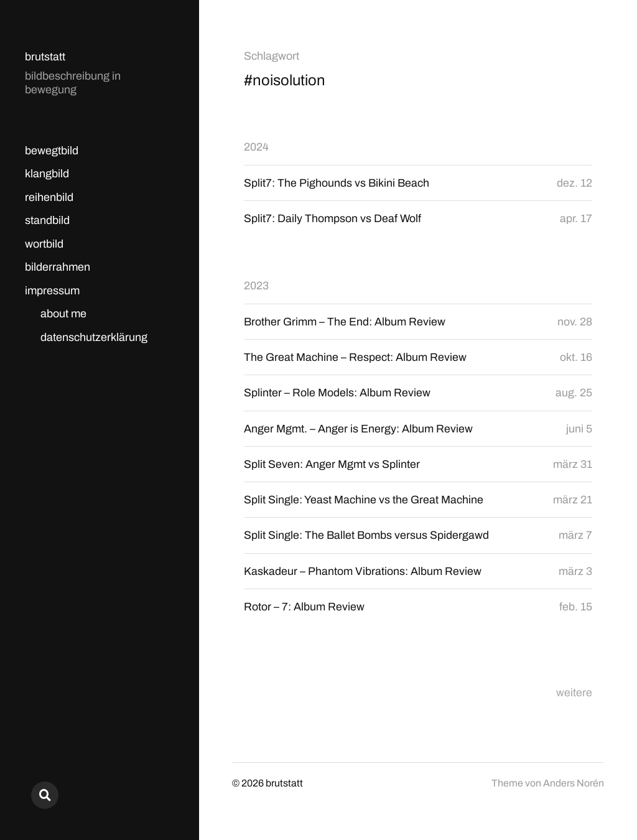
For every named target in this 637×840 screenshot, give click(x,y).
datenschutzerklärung (94, 337)
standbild (47, 220)
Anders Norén (574, 785)
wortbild (44, 244)
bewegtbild (52, 151)
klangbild (47, 174)
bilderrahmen (58, 267)
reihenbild (49, 197)
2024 (256, 147)
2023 (256, 286)
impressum (52, 291)
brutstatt (45, 57)
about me (63, 314)
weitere (574, 694)
